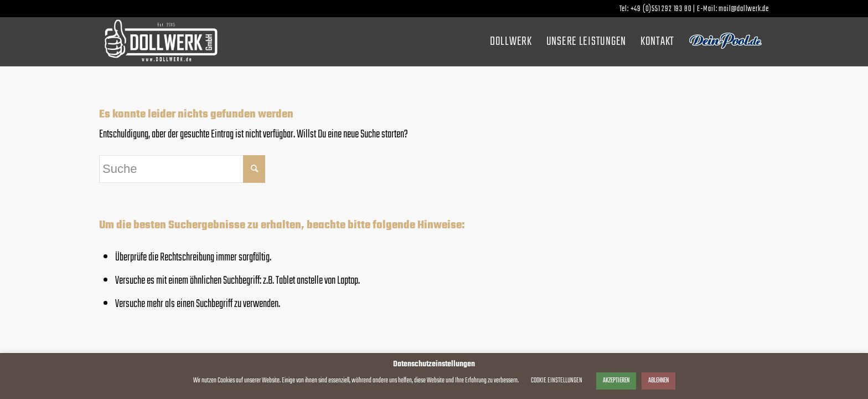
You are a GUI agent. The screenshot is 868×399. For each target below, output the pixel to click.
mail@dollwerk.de (744, 9)
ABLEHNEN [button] (658, 381)
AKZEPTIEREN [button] (616, 381)
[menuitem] (511, 42)
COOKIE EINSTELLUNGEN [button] (557, 380)
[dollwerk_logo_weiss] (161, 42)
